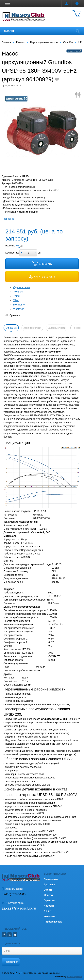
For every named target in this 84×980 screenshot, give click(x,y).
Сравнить (13, 315)
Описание (11, 328)
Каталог (9, 31)
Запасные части (57, 328)
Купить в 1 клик (42, 277)
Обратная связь (13, 903)
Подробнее (8, 219)
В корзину (42, 264)
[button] (8, 3)
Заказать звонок (12, 889)
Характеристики (32, 328)
